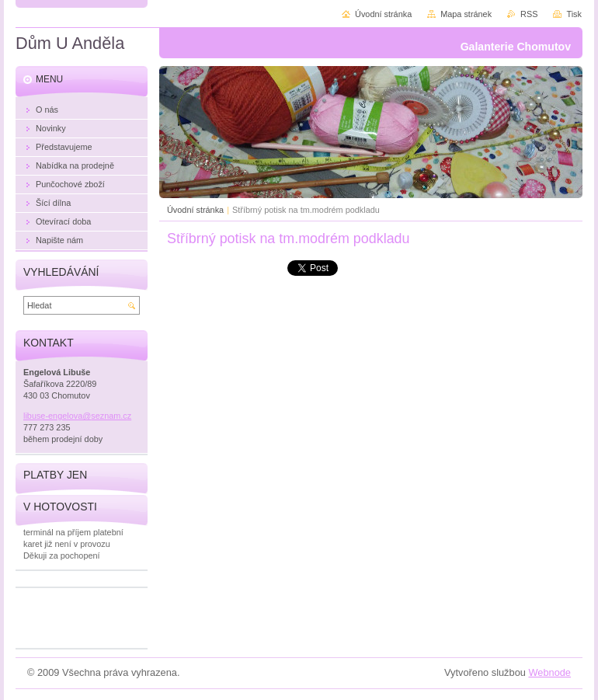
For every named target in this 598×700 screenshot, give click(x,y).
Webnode (549, 672)
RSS (529, 14)
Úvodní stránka (195, 210)
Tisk (574, 14)
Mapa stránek (466, 14)
